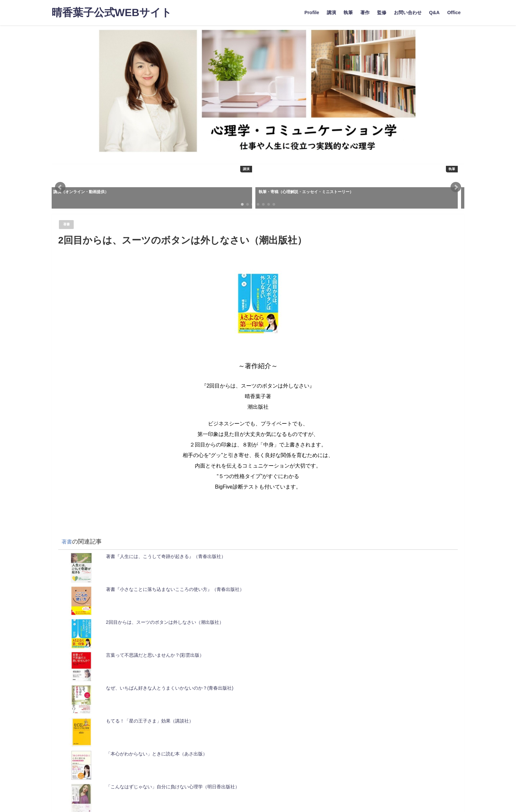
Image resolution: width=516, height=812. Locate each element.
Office (454, 13)
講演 (331, 13)
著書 (67, 225)
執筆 (348, 13)
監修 (382, 13)
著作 (365, 13)
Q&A (434, 13)
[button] (60, 187)
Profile (312, 13)
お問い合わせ (408, 13)
